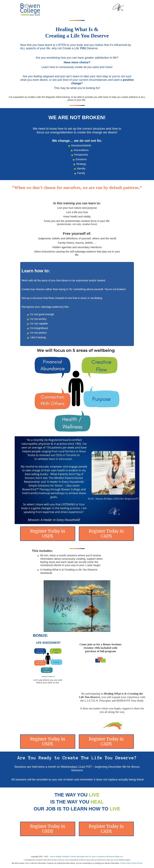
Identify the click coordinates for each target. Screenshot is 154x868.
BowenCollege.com (116, 857)
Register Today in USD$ (48, 534)
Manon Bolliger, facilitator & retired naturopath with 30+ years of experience (78, 857)
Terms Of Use (137, 863)
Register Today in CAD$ (106, 534)
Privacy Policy (125, 863)
